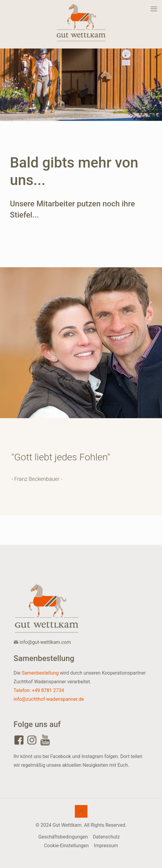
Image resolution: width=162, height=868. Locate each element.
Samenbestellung (40, 673)
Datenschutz (106, 837)
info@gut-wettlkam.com (45, 642)
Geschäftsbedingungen (63, 837)
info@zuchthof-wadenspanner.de (49, 699)
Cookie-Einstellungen (66, 846)
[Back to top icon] (81, 811)
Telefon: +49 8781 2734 (39, 690)
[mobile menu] (154, 9)
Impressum (106, 846)
